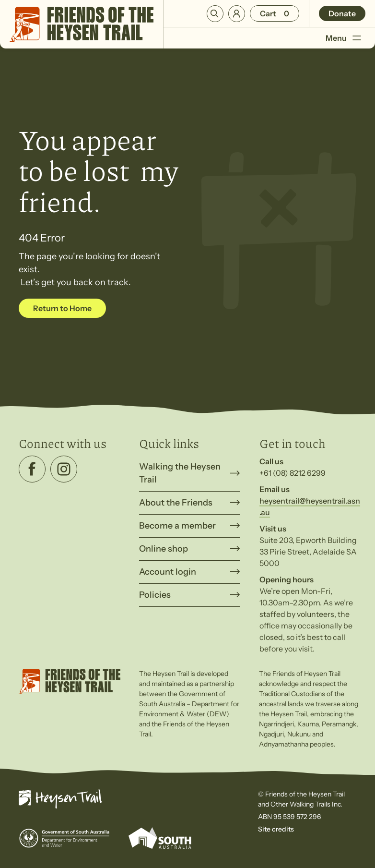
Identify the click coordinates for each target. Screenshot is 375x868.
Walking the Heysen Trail (180, 473)
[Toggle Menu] (357, 38)
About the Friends (176, 503)
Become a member (177, 526)
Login (237, 14)
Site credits (276, 829)
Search (215, 14)
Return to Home (62, 308)
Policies (155, 595)
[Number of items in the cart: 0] (275, 13)
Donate (342, 13)
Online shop (164, 549)
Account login (168, 572)
